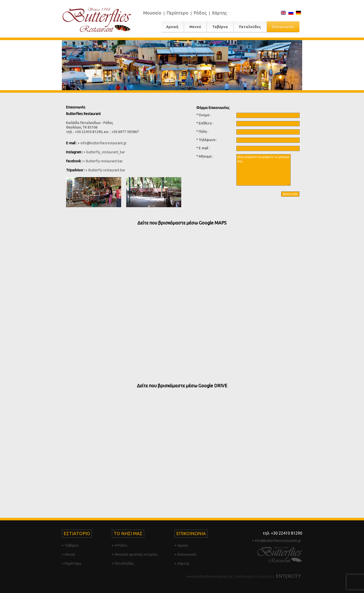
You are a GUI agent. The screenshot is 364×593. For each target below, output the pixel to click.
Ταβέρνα (220, 27)
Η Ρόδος (121, 545)
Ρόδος (200, 13)
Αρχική (172, 27)
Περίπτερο (177, 13)
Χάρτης (219, 13)
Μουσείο (152, 13)
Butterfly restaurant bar (104, 161)
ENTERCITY (288, 576)
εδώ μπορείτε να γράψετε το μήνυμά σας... (263, 170)
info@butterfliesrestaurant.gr (104, 143)
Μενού (195, 27)
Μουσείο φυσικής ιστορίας (136, 554)
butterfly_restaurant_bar (106, 152)
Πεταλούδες (250, 27)
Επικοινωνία (283, 27)
